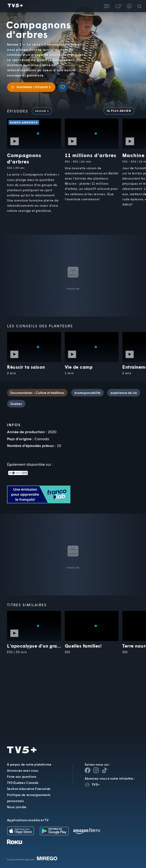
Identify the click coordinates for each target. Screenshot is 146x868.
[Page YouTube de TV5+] (104, 770)
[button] (118, 6)
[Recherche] (140, 6)
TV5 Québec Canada (23, 783)
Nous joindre (17, 807)
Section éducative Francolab (29, 789)
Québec (16, 404)
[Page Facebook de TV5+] (88, 770)
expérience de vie (124, 393)
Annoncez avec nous (23, 771)
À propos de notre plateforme (29, 764)
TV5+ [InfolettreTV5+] (96, 784)
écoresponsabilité (87, 393)
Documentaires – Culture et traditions (37, 393)
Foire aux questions (22, 777)
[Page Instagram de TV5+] (96, 770)
